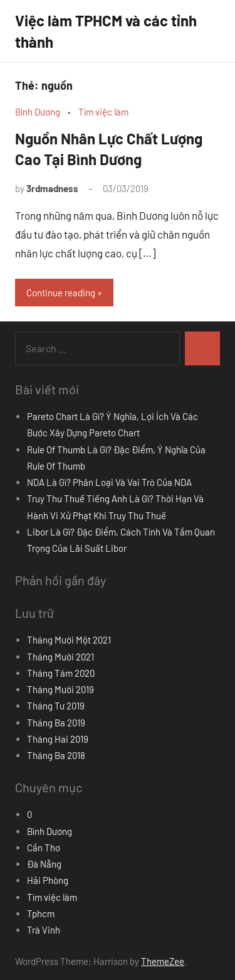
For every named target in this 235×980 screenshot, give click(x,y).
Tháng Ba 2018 (56, 755)
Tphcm (41, 913)
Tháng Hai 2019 (58, 739)
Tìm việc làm (103, 112)
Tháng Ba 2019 (56, 723)
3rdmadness (52, 188)
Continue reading (61, 293)
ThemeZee (163, 961)
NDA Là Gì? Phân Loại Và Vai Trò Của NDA (109, 482)
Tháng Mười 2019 (60, 689)
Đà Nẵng (44, 864)
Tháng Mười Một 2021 (69, 640)
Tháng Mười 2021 (60, 657)
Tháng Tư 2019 (56, 706)
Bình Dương (38, 112)
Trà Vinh (44, 930)
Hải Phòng (48, 880)
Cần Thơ (44, 848)
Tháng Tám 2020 (61, 673)
